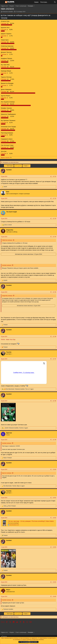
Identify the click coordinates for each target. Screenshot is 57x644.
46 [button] (5, 92)
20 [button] (5, 141)
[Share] (51, 177)
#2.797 (54, 359)
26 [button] (5, 67)
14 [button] (5, 110)
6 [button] (4, 122)
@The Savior (21, 532)
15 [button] (5, 23)
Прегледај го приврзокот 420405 (11, 446)
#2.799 (54, 440)
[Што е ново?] (51, 2)
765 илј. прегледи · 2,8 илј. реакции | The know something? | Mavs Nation (31, 521)
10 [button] (5, 61)
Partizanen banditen (8, 12)
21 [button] (5, 48)
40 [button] (5, 104)
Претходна (9, 166)
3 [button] (4, 73)
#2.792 (54, 198)
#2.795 (54, 292)
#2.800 (54, 469)
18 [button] (5, 42)
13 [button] (5, 79)
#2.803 (54, 547)
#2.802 (54, 518)
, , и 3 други (16, 428)
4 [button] (4, 98)
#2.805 (54, 596)
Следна (26, 166)
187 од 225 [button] (18, 166)
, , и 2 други (14, 486)
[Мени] (3, 2)
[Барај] (55, 2)
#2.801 (54, 498)
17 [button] (5, 147)
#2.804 (54, 582)
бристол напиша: (7, 473)
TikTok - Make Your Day (8, 339)
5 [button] (4, 30)
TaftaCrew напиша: (7, 240)
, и (10, 506)
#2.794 (54, 237)
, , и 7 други (20, 389)
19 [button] (5, 129)
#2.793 (54, 218)
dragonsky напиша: (7, 296)
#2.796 (54, 336)
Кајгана (4, 636)
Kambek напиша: (7, 265)
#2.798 (54, 401)
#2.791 (54, 176)
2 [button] (4, 36)
